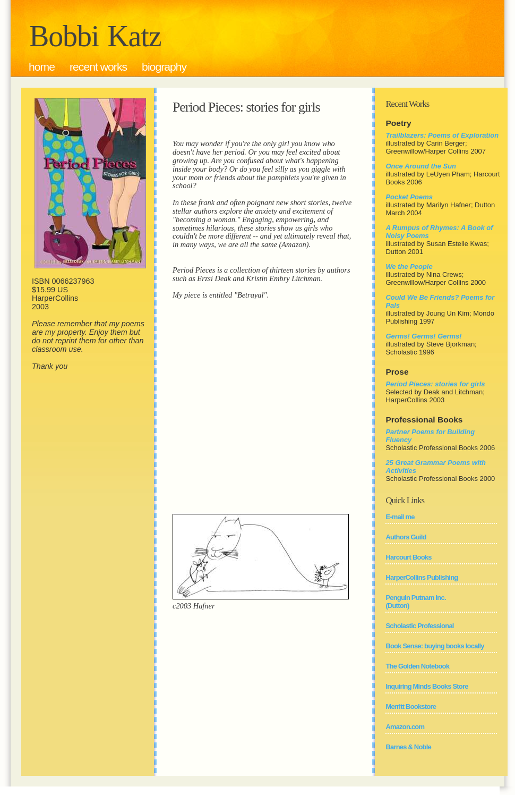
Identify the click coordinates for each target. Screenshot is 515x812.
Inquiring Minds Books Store (427, 686)
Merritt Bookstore (411, 707)
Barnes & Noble (408, 747)
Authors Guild (406, 537)
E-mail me (400, 517)
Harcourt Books (408, 557)
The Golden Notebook (417, 666)
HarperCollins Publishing (422, 577)
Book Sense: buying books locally (435, 646)
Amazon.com (405, 727)
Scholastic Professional (419, 626)
